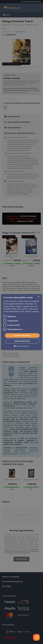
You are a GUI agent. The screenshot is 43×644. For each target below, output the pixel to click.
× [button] (38, 297)
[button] (21, 346)
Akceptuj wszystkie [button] (22, 335)
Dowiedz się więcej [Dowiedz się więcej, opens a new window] (32, 311)
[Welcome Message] (36, 637)
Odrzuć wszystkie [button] (22, 341)
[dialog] (22, 322)
